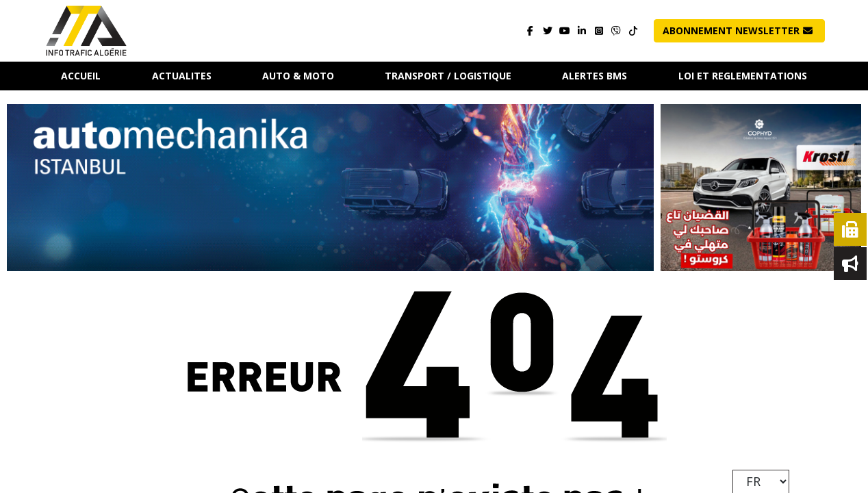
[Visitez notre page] (530, 31)
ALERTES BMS (595, 76)
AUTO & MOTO (298, 76)
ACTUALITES (182, 76)
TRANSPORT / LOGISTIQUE (448, 76)
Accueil (81, 76)
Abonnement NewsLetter (738, 30)
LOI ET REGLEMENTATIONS (743, 76)
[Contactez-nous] (616, 31)
